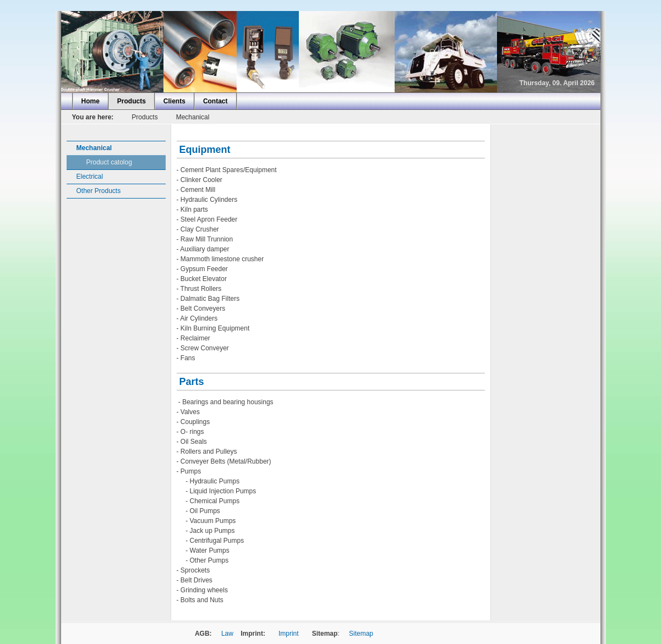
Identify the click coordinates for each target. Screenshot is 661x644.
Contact (215, 101)
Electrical (90, 177)
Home (91, 101)
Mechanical (193, 117)
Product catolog (109, 162)
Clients (174, 101)
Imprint (289, 634)
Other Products (99, 191)
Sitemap (361, 634)
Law (227, 634)
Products (132, 101)
